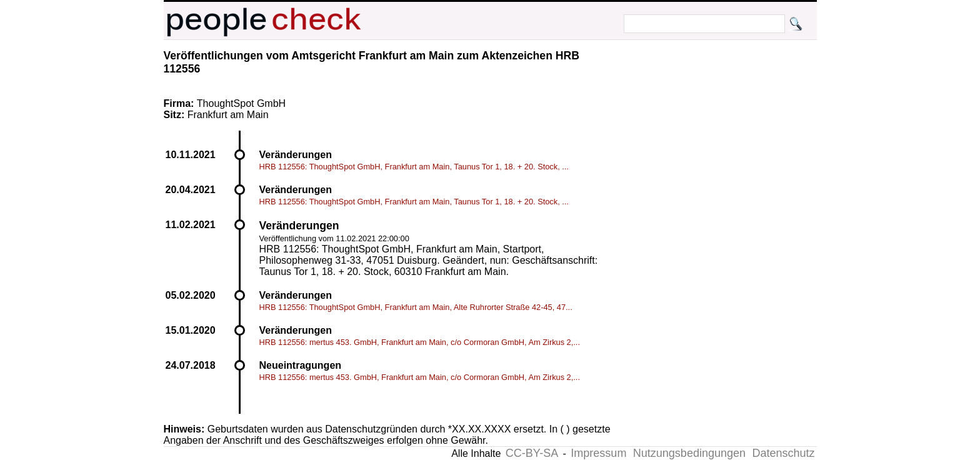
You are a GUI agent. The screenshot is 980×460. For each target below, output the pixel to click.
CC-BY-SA (532, 453)
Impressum (598, 453)
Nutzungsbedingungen (689, 453)
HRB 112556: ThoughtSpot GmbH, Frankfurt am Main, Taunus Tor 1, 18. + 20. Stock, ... (414, 167)
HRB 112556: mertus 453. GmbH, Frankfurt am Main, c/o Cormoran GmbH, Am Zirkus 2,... (420, 342)
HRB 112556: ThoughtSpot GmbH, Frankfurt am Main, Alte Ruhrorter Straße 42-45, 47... (416, 307)
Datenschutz (783, 453)
